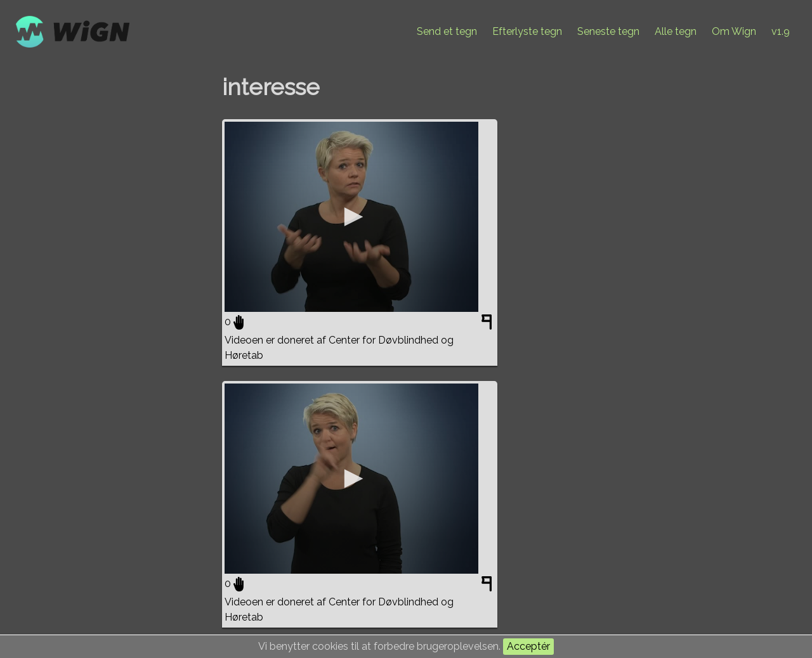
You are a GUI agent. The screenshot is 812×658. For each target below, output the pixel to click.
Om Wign (734, 31)
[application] (351, 217)
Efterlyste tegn (527, 31)
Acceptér (528, 646)
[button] (351, 217)
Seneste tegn (608, 31)
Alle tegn (676, 31)
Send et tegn (447, 31)
